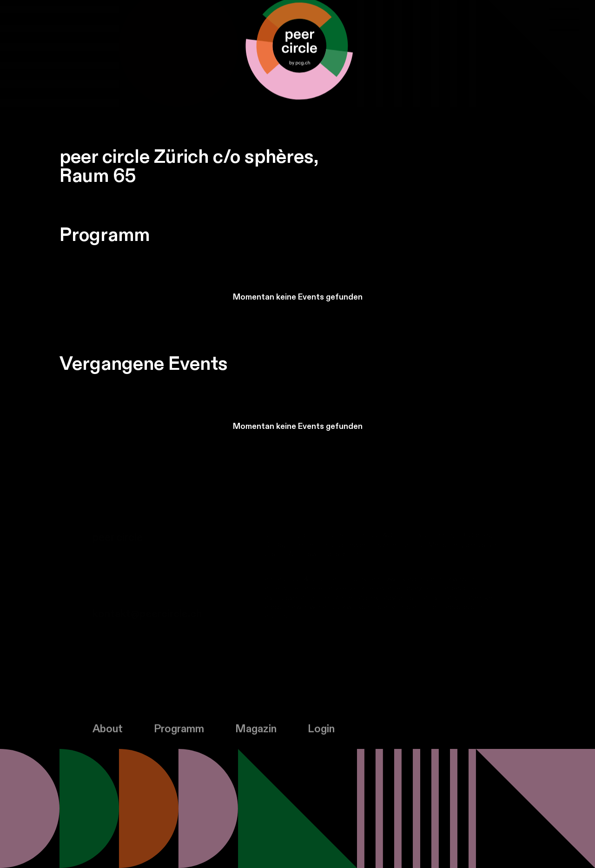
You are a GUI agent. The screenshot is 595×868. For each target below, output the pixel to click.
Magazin (256, 734)
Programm (179, 734)
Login (321, 734)
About (108, 734)
